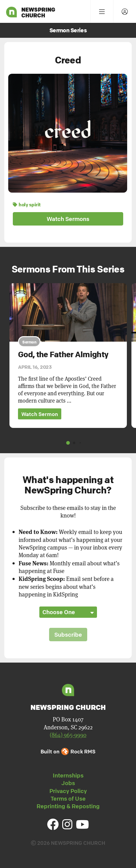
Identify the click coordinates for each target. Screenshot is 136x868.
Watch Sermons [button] (68, 219)
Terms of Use (68, 799)
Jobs (68, 783)
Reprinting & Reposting (68, 806)
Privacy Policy (68, 791)
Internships (68, 775)
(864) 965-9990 (68, 735)
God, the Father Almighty (63, 354)
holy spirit (27, 205)
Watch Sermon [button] (40, 414)
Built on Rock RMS (68, 751)
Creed (68, 60)
